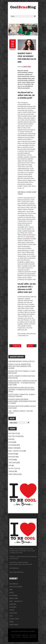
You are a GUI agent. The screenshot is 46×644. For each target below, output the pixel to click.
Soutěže (11, 460)
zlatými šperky (30, 237)
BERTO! (33, 631)
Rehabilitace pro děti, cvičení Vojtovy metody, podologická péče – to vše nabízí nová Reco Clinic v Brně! (23, 383)
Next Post (30, 346)
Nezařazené (12, 454)
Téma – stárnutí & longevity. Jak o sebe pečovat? (21, 412)
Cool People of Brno (15, 436)
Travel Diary (12, 462)
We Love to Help (13, 468)
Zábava (10, 471)
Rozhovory (12, 457)
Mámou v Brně (13, 448)
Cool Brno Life (13, 433)
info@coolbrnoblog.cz (18, 572)
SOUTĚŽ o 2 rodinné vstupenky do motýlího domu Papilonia (22, 377)
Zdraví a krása (27, 67)
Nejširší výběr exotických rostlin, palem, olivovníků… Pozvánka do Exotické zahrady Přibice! (22, 390)
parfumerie (21, 274)
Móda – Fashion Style (15, 451)
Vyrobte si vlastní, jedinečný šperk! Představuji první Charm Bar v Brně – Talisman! (20, 366)
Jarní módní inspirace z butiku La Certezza (22, 361)
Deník (10, 439)
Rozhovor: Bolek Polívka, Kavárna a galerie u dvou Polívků (22, 407)
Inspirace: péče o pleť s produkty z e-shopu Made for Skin (22, 372)
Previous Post (17, 346)
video (10, 465)
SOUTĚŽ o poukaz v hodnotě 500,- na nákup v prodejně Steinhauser (22, 395)
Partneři (19, 637)
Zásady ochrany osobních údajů (29, 637)
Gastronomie (12, 445)
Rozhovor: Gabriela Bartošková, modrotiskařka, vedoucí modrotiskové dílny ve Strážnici (22, 401)
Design (10, 442)
